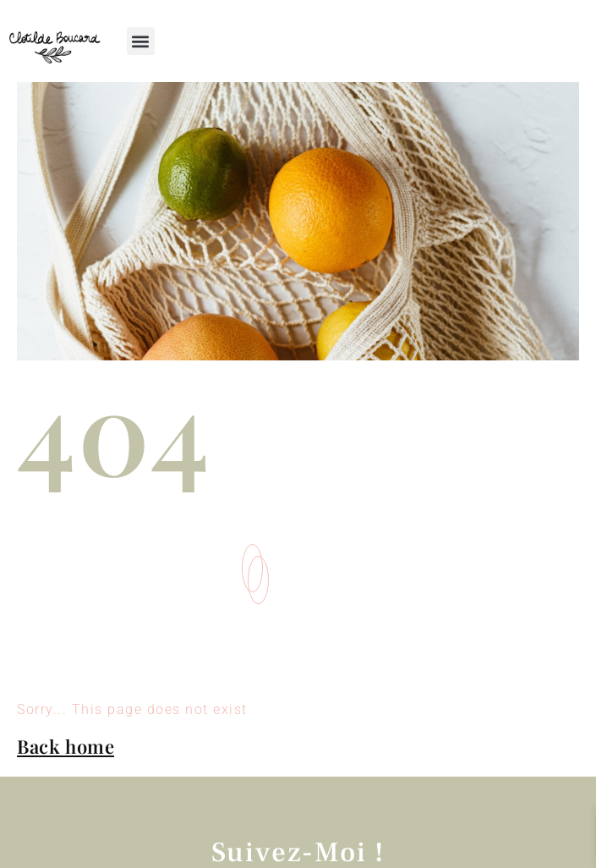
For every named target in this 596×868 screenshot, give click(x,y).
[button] (141, 41)
